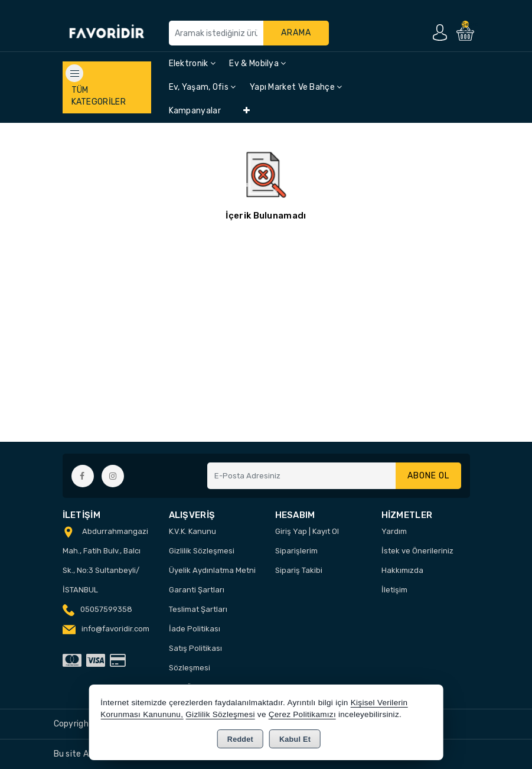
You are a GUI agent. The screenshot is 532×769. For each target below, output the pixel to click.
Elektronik (192, 63)
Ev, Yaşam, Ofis (203, 87)
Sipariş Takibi (299, 570)
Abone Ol (428, 476)
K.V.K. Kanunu (192, 531)
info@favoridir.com (115, 629)
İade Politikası (195, 629)
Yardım (394, 531)
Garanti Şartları (197, 590)
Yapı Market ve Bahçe (296, 87)
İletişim (394, 590)
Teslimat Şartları (198, 609)
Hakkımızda (402, 570)
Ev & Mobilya (257, 63)
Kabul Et (295, 739)
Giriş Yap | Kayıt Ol (307, 531)
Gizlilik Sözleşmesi (202, 551)
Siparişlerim (296, 551)
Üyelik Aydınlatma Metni (212, 570)
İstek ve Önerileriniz (417, 551)
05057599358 (106, 609)
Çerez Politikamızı (302, 714)
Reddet (240, 739)
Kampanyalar (195, 111)
